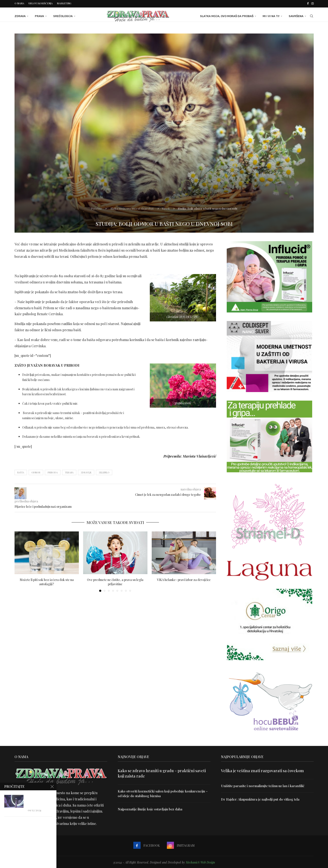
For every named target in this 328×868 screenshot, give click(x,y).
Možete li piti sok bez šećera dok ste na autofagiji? (47, 581)
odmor (36, 472)
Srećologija (63, 15)
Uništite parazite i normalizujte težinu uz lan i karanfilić (264, 785)
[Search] (312, 16)
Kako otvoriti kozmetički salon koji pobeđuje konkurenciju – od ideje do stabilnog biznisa (163, 793)
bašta (21, 472)
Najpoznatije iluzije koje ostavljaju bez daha (151, 809)
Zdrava (20, 15)
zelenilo (104, 472)
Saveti (166, 208)
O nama (19, 3)
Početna (96, 208)
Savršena (296, 15)
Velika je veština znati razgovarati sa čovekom (262, 770)
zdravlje (86, 472)
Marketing (64, 3)
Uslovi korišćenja (40, 3)
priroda (53, 472)
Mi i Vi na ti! (271, 15)
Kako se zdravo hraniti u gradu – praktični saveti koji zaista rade (162, 773)
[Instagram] (313, 3)
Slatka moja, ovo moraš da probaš (227, 15)
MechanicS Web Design (200, 862)
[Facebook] (308, 3)
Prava (39, 15)
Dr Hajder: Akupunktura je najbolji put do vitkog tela (261, 799)
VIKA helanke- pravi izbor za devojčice (184, 579)
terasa (69, 472)
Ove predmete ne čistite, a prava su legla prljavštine (115, 581)
